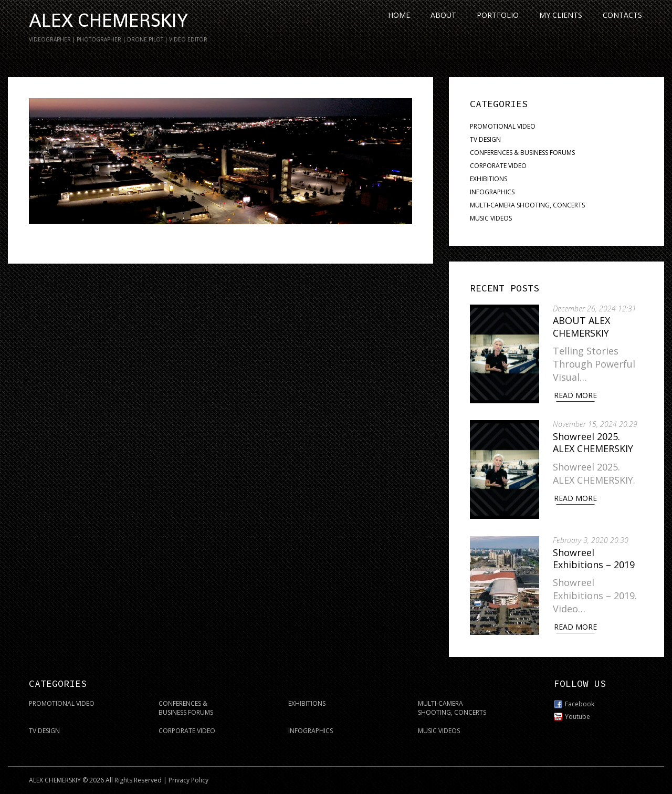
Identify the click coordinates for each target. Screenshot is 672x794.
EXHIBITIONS (489, 179)
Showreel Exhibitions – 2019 (596, 555)
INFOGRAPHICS (492, 192)
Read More (577, 395)
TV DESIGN (485, 139)
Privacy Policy (188, 776)
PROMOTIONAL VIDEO (503, 126)
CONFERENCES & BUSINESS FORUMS (522, 153)
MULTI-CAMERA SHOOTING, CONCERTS (527, 205)
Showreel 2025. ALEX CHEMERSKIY (595, 441)
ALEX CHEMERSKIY (108, 20)
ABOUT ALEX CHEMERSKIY (584, 326)
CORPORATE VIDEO (498, 166)
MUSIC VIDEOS (491, 218)
